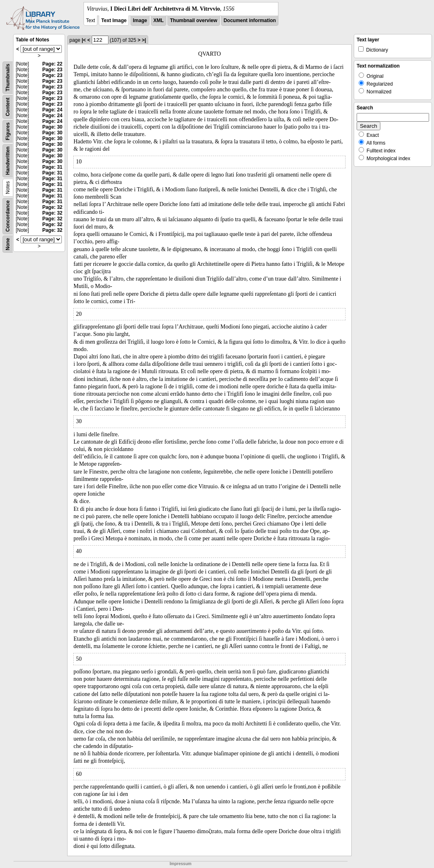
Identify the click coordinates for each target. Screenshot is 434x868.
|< (84, 40)
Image (140, 20)
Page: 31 (52, 167)
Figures (8, 131)
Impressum (180, 864)
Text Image (114, 20)
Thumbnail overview (193, 20)
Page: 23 (52, 70)
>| (144, 40)
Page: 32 (52, 207)
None (8, 244)
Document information (250, 20)
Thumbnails (8, 78)
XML (159, 20)
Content (8, 107)
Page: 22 (52, 64)
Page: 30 (52, 127)
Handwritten (8, 161)
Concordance (8, 216)
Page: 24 (52, 110)
